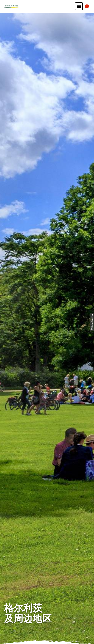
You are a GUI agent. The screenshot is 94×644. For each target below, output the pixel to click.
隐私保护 (47, 583)
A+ (52, 635)
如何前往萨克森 (47, 513)
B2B (47, 520)
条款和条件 (47, 590)
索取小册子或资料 (47, 534)
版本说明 (47, 576)
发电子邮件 (47, 437)
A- (41, 635)
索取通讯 (47, 527)
